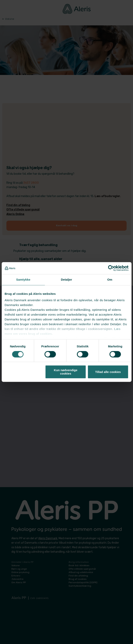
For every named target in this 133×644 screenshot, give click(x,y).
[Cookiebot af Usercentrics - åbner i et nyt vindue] (111, 268)
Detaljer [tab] (67, 280)
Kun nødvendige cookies (66, 372)
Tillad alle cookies (108, 372)
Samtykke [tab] (23, 280)
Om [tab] (110, 280)
